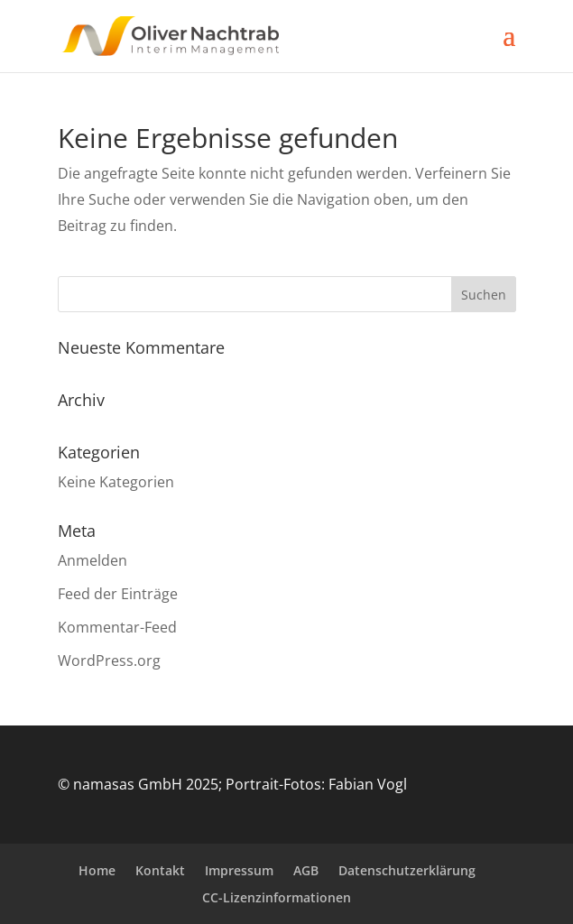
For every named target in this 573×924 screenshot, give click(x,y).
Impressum (239, 870)
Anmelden (92, 560)
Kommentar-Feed (117, 627)
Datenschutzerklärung (407, 870)
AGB (306, 870)
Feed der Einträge (118, 594)
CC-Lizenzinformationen (277, 897)
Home (97, 870)
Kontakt (160, 870)
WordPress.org (109, 661)
